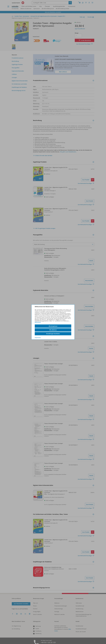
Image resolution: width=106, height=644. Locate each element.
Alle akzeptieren (53, 326)
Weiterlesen (38, 322)
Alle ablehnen (53, 330)
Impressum (38, 338)
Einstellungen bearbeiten (53, 334)
